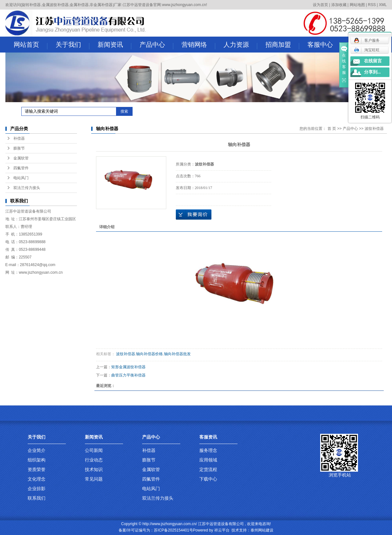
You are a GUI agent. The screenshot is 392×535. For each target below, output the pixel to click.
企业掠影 (37, 489)
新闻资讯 (114, 45)
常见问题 (94, 479)
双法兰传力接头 (27, 188)
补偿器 (19, 138)
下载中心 (208, 479)
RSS (372, 5)
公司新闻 (94, 450)
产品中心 (156, 45)
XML (383, 5)
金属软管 (21, 158)
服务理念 (208, 450)
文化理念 (37, 479)
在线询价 (194, 215)
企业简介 (37, 450)
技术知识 (94, 469)
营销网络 (198, 45)
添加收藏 (339, 5)
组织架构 (37, 460)
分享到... (372, 72)
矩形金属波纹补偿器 (128, 367)
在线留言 (373, 61)
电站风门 (21, 178)
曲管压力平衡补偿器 (128, 375)
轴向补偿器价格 (149, 354)
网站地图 (357, 5)
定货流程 (208, 469)
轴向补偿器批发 (177, 354)
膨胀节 (19, 148)
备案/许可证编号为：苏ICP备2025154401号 (156, 530)
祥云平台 (222, 530)
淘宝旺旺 (367, 50)
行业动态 (94, 460)
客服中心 (324, 45)
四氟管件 (21, 168)
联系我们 (37, 498)
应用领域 (208, 460)
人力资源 (240, 45)
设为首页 (320, 5)
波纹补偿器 (374, 129)
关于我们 (72, 45)
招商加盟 (282, 45)
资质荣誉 (37, 469)
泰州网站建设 (262, 530)
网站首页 (31, 45)
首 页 (332, 129)
